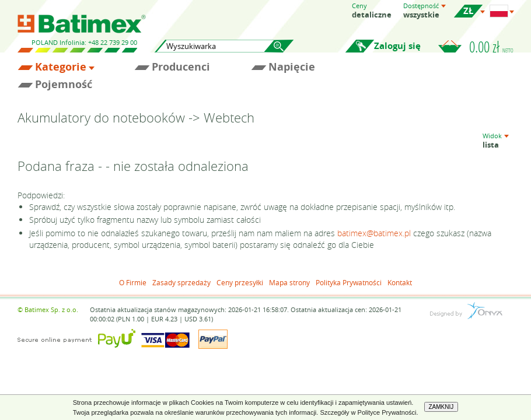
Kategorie (61, 67)
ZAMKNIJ (441, 407)
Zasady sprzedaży (181, 282)
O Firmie (133, 282)
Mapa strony (289, 282)
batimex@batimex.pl (374, 233)
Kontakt (400, 282)
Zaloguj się (397, 46)
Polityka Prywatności (349, 282)
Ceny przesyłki (240, 282)
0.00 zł (491, 47)
